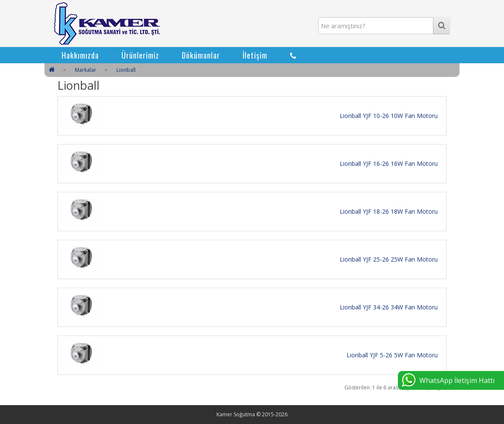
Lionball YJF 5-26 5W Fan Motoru (392, 355)
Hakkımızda (80, 55)
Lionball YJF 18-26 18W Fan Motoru (389, 211)
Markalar (86, 70)
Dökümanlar (201, 55)
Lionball (126, 70)
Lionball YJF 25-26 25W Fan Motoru (389, 259)
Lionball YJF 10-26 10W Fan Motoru (389, 116)
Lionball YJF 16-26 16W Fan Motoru (389, 163)
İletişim (255, 55)
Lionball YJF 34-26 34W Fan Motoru (389, 307)
